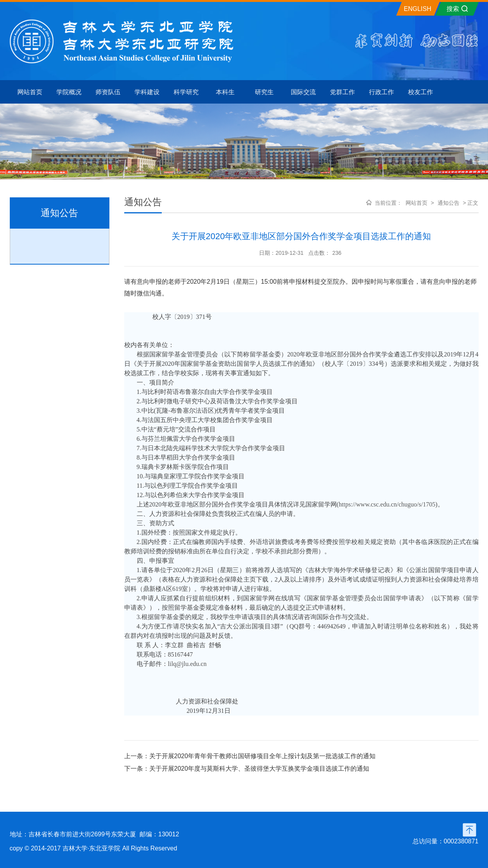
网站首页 (416, 203)
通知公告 (449, 203)
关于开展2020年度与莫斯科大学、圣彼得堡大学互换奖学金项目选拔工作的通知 (259, 769)
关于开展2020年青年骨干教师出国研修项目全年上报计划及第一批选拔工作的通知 (263, 756)
